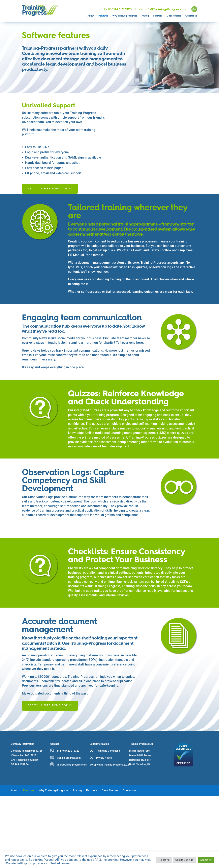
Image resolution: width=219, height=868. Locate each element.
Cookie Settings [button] (184, 860)
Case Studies (174, 16)
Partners (158, 16)
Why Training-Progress (125, 16)
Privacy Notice (104, 758)
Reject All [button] (164, 860)
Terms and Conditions (108, 751)
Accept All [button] (206, 860)
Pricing (145, 16)
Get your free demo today (50, 189)
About (91, 16)
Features (103, 16)
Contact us (191, 16)
